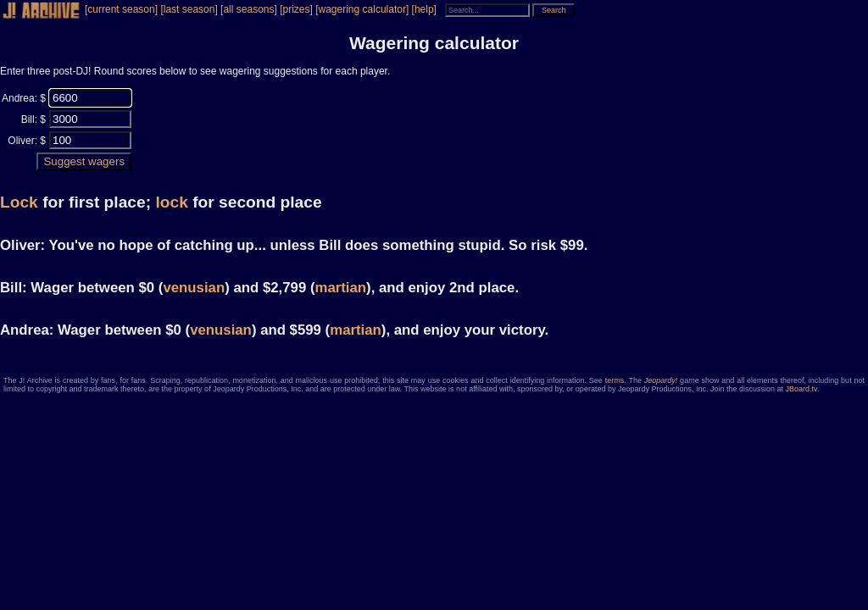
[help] (424, 9)
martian (340, 288)
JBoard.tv (801, 389)
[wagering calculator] (362, 9)
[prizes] (296, 9)
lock (171, 202)
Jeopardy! (661, 380)
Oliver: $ (27, 141)
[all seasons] (249, 9)
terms (615, 380)
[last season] (189, 9)
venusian (194, 288)
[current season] (121, 9)
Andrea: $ (24, 98)
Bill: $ (33, 119)
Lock (19, 202)
